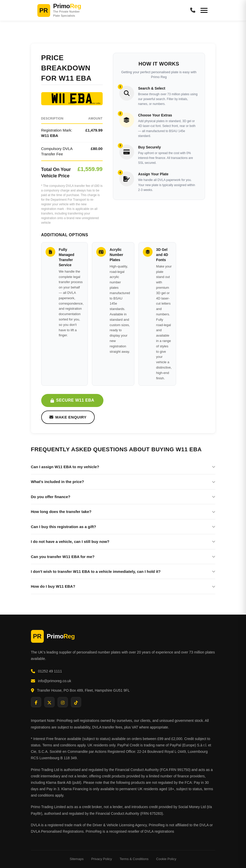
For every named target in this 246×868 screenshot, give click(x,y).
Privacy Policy (101, 859)
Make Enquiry (68, 417)
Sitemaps (77, 859)
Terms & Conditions (134, 859)
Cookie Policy (166, 859)
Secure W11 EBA (72, 400)
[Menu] (204, 10)
